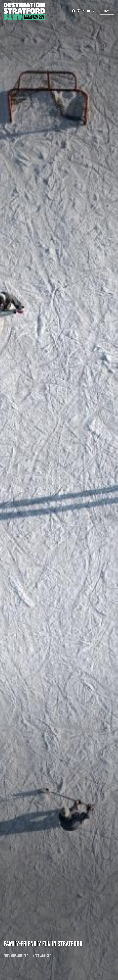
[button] (95, 11)
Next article (42, 956)
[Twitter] (84, 11)
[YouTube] (89, 11)
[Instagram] (79, 11)
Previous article (16, 956)
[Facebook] (74, 11)
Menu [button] (107, 11)
